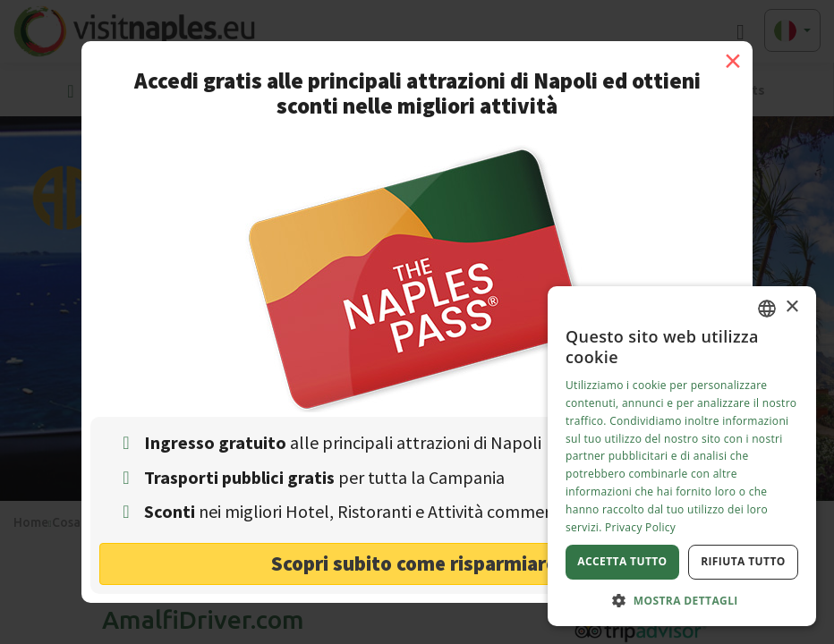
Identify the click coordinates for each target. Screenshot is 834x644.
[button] (682, 600)
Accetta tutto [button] (622, 561)
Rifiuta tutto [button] (743, 561)
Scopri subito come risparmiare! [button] (417, 563)
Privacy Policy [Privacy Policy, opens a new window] (640, 527)
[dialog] (682, 456)
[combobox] (767, 309)
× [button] (791, 307)
